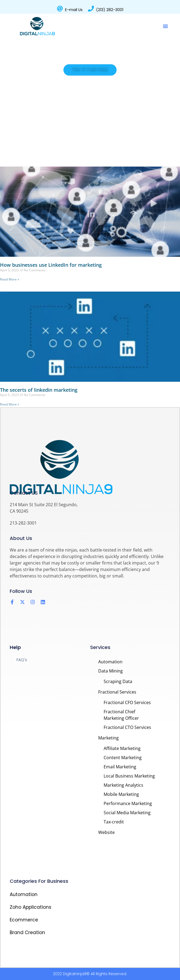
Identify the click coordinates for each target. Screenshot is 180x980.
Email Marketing (120, 767)
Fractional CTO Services (127, 727)
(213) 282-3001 (110, 10)
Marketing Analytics (123, 785)
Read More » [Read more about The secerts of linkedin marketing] (10, 404)
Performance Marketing (128, 803)
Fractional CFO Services (127, 702)
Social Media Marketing (127, 813)
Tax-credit (114, 822)
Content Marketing (123, 758)
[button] (165, 26)
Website (106, 832)
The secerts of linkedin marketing (39, 390)
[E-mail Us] (60, 9)
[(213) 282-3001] (91, 9)
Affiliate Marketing (122, 748)
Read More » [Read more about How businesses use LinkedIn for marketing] (10, 279)
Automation (110, 662)
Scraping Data (118, 681)
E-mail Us (74, 10)
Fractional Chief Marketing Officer (121, 715)
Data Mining (111, 671)
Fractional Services (117, 692)
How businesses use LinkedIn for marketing (51, 265)
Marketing (108, 738)
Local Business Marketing (129, 776)
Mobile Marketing (121, 794)
